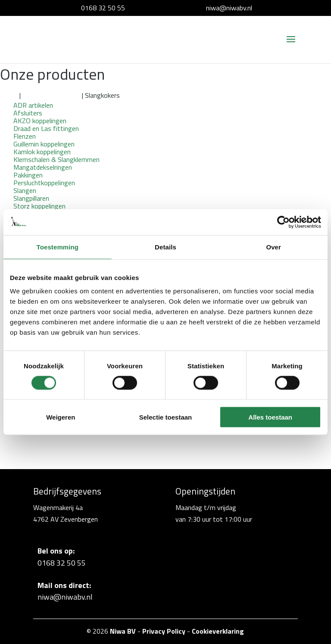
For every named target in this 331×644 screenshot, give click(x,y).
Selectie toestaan (166, 417)
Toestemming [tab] (58, 247)
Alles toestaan (270, 417)
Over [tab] (273, 247)
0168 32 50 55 (103, 8)
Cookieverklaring (218, 631)
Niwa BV (123, 631)
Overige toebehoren (51, 95)
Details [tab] (165, 247)
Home (9, 95)
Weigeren (61, 417)
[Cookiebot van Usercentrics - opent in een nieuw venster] (283, 222)
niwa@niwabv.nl (229, 8)
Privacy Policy (164, 631)
